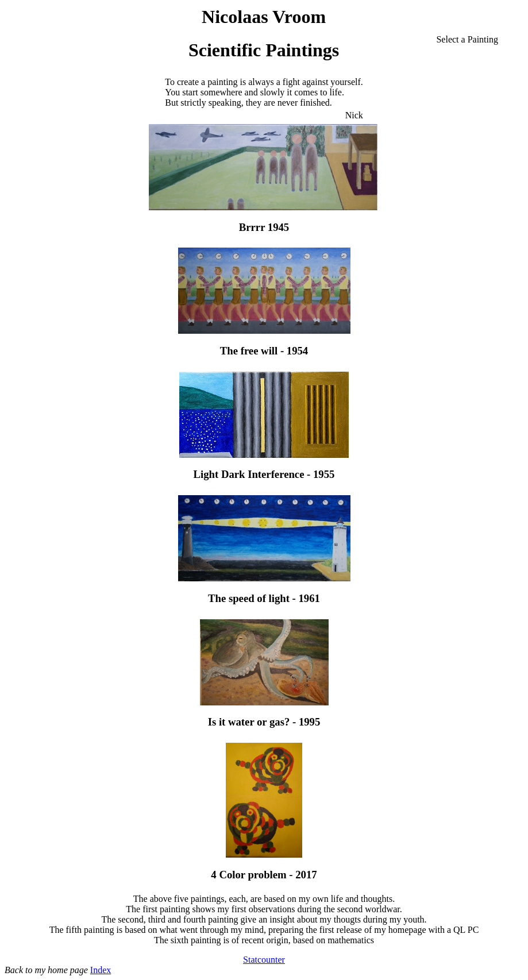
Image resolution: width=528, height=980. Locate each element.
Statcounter (264, 960)
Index (101, 970)
